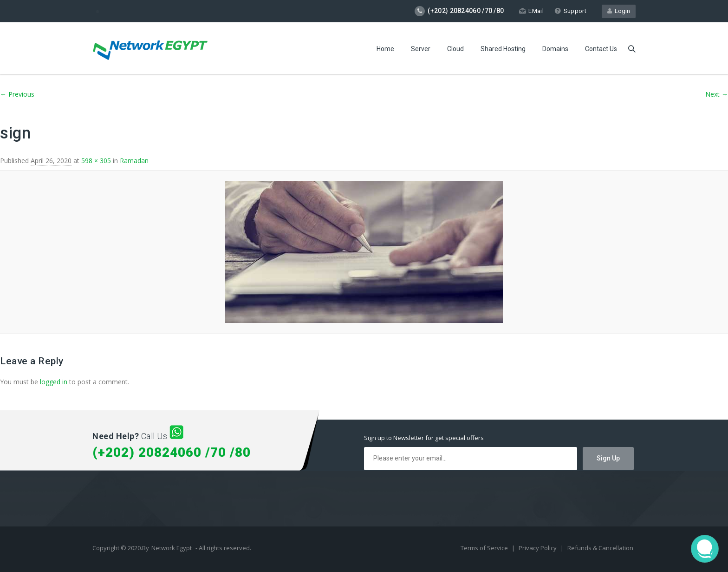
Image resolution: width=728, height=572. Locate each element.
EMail (531, 11)
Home (385, 49)
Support (570, 11)
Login (619, 11)
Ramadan (134, 161)
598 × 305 (96, 161)
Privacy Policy (538, 548)
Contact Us (601, 49)
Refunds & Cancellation (600, 548)
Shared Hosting (503, 49)
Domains (555, 49)
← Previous (17, 94)
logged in (54, 382)
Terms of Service (485, 548)
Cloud (455, 49)
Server (421, 49)
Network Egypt (172, 548)
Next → (717, 94)
